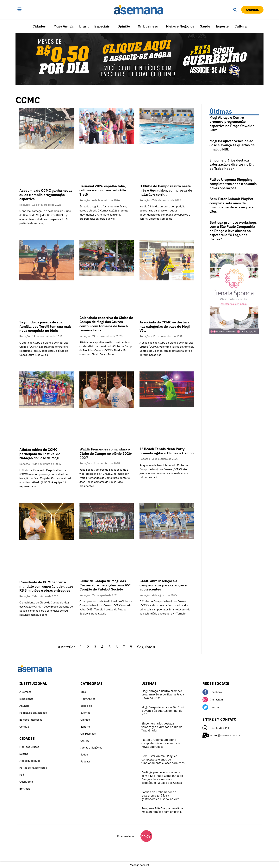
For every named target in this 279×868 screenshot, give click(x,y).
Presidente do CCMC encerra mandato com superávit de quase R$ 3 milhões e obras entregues (46, 586)
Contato (24, 727)
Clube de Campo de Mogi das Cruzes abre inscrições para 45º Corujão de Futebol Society (105, 585)
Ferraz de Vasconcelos (33, 768)
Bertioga (25, 789)
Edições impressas (31, 720)
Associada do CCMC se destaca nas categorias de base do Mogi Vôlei (165, 326)
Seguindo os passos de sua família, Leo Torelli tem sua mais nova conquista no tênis (45, 326)
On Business (148, 26)
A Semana (25, 692)
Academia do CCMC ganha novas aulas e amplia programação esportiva (46, 195)
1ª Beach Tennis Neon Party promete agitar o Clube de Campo (167, 451)
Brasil (84, 26)
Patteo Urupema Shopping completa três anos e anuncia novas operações (233, 184)
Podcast (85, 761)
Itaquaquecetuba (30, 761)
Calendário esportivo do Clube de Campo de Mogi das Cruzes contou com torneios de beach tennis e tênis (106, 324)
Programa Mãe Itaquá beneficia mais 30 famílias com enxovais (162, 810)
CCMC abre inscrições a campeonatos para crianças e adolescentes (163, 585)
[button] (32, 10)
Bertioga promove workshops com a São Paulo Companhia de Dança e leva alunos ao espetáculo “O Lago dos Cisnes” (233, 231)
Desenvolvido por (128, 836)
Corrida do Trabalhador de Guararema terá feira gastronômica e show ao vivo (160, 795)
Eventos (85, 713)
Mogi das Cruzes (29, 747)
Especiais (102, 26)
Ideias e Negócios (180, 26)
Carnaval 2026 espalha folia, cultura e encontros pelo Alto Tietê (103, 190)
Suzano (24, 754)
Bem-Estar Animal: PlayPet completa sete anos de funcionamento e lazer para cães (232, 205)
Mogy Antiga (63, 26)
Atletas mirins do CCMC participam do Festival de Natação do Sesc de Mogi (40, 454)
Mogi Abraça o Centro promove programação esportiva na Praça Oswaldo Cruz (232, 124)
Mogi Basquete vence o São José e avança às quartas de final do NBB (232, 145)
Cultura (241, 26)
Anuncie (24, 706)
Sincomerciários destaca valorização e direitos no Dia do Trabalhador (232, 164)
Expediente (26, 699)
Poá (22, 775)
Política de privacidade (33, 713)
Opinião (124, 26)
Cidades (39, 26)
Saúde (205, 26)
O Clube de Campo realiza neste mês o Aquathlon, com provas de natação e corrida (166, 190)
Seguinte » (146, 647)
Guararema (26, 782)
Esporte (222, 26)
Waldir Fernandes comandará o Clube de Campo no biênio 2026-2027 (106, 453)
